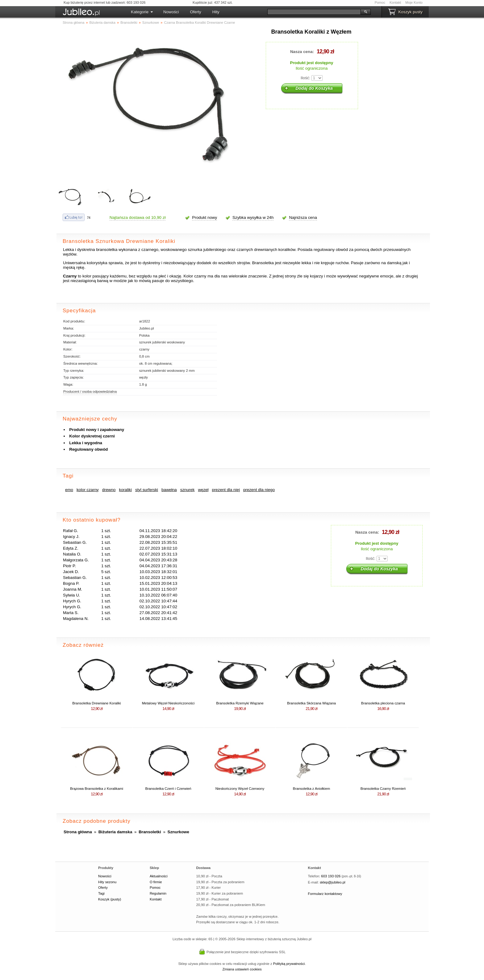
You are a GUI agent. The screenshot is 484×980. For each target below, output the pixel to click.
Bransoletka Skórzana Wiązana (311, 703)
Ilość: (305, 78)
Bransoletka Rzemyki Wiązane (240, 703)
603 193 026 (331, 876)
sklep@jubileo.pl (333, 882)
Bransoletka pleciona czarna (383, 703)
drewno (109, 490)
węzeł (203, 490)
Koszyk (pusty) (110, 899)
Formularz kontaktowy (325, 894)
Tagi (101, 893)
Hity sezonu (107, 882)
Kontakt (395, 2)
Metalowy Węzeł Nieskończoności (168, 703)
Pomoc (380, 2)
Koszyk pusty (410, 12)
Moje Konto (414, 2)
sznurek (188, 490)
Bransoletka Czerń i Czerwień (168, 789)
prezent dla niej (226, 490)
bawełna (169, 490)
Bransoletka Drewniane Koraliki (96, 703)
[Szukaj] (314, 12)
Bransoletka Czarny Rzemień (383, 789)
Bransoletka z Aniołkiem (311, 789)
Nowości (171, 12)
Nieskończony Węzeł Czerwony (240, 789)
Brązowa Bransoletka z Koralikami (97, 789)
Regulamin (158, 893)
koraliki (125, 490)
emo (69, 490)
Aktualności (159, 876)
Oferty (195, 12)
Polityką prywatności (289, 964)
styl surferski (147, 490)
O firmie (156, 882)
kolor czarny (88, 490)
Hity (216, 12)
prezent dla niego (259, 490)
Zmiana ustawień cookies (242, 969)
